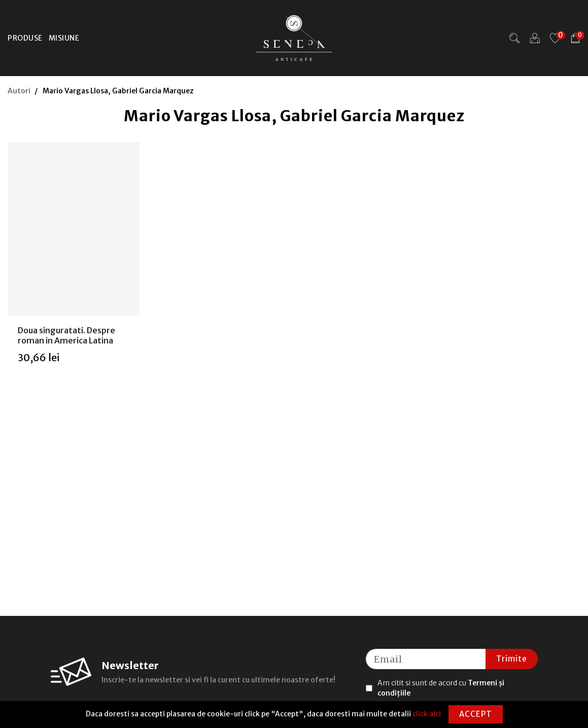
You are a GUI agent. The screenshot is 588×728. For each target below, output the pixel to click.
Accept (476, 714)
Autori (19, 91)
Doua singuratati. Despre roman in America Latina (66, 335)
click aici (427, 714)
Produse (25, 38)
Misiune (64, 38)
